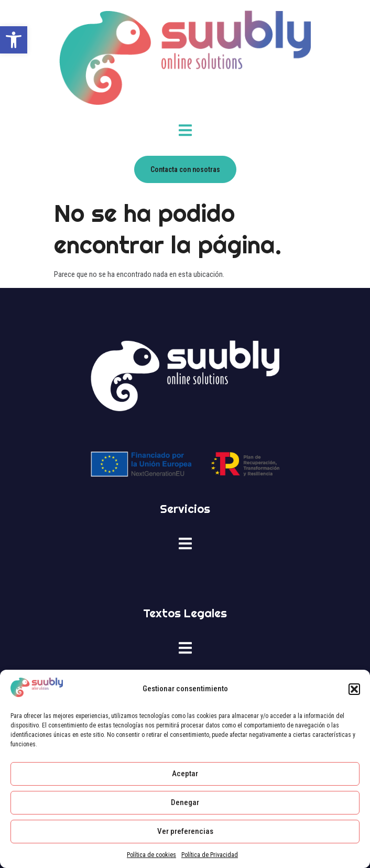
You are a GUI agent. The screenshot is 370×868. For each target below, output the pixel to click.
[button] (354, 689)
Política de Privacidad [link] (210, 855)
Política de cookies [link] (151, 855)
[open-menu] (185, 132)
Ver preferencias (185, 831)
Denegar (185, 802)
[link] (14, 40)
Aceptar (185, 774)
